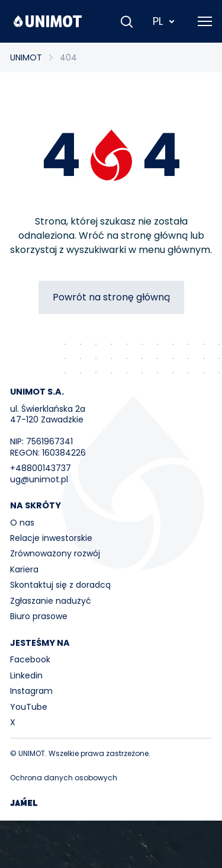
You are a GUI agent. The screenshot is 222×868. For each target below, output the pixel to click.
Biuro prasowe (39, 616)
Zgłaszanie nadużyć (51, 601)
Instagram (31, 691)
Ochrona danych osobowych (64, 778)
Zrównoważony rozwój (55, 553)
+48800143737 (41, 468)
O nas (22, 523)
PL (164, 21)
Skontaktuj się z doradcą (60, 585)
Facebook (30, 659)
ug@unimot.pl (39, 479)
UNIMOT (26, 57)
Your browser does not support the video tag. (111, 844)
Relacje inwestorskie (51, 538)
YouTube (29, 707)
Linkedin (26, 675)
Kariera (24, 569)
